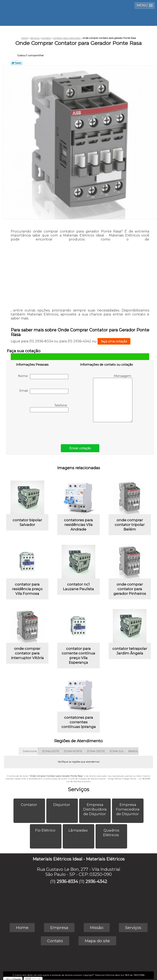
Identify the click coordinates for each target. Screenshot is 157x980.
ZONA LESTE (51, 751)
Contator (29, 805)
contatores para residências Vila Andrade (78, 525)
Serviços (78, 789)
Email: (44, 391)
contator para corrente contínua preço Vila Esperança (78, 656)
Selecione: (30, 751)
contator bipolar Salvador (27, 522)
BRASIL (133, 751)
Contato (55, 941)
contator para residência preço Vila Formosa (27, 589)
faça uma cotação (114, 341)
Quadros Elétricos (111, 833)
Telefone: (49, 408)
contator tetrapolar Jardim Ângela (130, 651)
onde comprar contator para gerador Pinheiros (130, 589)
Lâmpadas (78, 830)
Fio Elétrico (46, 830)
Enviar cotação (80, 448)
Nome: (43, 377)
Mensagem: (113, 398)
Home (22, 928)
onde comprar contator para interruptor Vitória (27, 653)
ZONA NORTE (73, 751)
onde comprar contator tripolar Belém (130, 525)
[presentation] (43, 427)
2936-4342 (96, 881)
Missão (97, 928)
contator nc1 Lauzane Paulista (78, 587)
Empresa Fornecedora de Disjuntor (128, 809)
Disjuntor (62, 805)
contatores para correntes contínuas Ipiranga (79, 722)
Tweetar (17, 63)
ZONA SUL (117, 751)
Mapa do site (97, 941)
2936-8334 (67, 881)
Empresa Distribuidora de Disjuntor (95, 809)
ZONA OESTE (96, 751)
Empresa (59, 928)
